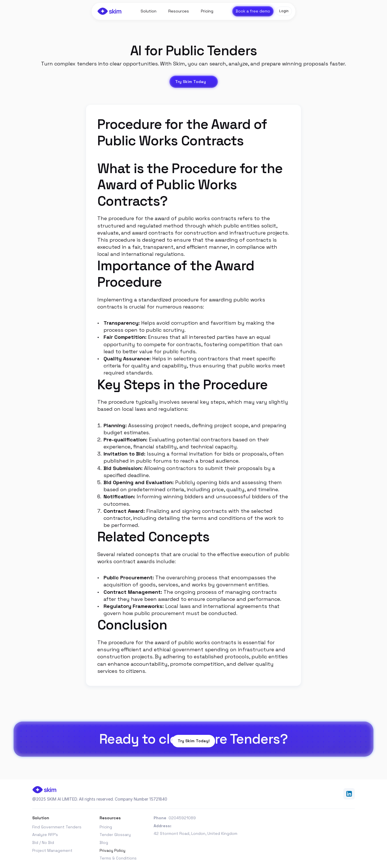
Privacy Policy (112, 850)
